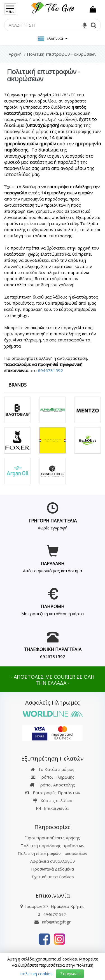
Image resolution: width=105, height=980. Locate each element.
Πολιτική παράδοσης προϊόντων (53, 845)
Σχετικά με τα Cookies (53, 877)
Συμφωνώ (70, 974)
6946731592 (50, 370)
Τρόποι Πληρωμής (53, 777)
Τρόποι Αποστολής (53, 785)
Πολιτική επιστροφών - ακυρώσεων (53, 853)
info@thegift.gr (53, 922)
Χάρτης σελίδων (53, 800)
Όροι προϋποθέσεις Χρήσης (53, 838)
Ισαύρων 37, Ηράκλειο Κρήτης (55, 906)
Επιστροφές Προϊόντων (53, 793)
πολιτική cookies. (37, 974)
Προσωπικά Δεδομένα (53, 869)
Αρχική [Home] (15, 54)
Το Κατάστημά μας (53, 769)
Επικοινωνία (56, 808)
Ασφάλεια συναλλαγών (53, 861)
